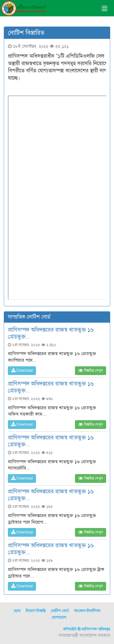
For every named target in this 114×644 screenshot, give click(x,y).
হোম (17, 611)
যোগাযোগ (59, 617)
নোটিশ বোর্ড (60, 611)
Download (22, 371)
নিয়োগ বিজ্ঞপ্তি (36, 611)
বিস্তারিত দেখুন (91, 371)
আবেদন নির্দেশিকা (87, 611)
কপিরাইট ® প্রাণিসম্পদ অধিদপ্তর (87, 629)
